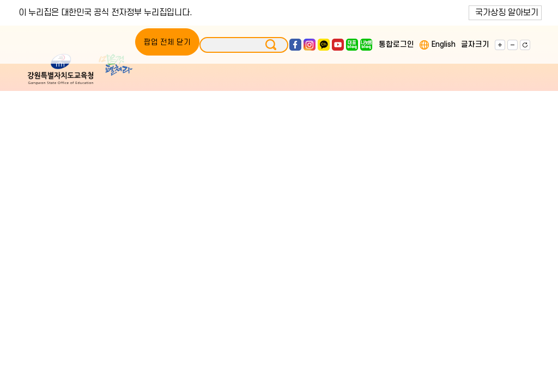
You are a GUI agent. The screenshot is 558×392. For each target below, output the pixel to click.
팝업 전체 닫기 (167, 42)
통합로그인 (396, 44)
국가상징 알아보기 (507, 13)
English (444, 44)
